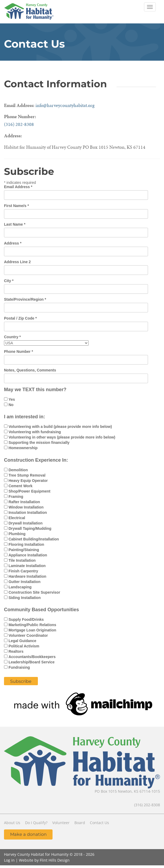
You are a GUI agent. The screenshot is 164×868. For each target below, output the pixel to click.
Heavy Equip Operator (28, 481)
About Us (12, 823)
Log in (9, 860)
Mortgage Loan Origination (32, 630)
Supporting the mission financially (39, 443)
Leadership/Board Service (32, 662)
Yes (12, 399)
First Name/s (16, 206)
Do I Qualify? (36, 823)
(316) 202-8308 (19, 124)
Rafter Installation (24, 502)
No (11, 405)
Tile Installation (22, 560)
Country (12, 337)
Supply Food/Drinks (26, 619)
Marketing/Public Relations (32, 625)
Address (13, 243)
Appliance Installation (28, 555)
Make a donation (28, 834)
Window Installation (26, 507)
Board (80, 823)
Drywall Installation (26, 523)
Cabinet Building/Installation (34, 539)
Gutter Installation (25, 582)
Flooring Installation (26, 544)
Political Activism (24, 646)
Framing (16, 497)
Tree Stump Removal (27, 475)
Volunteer (61, 823)
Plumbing (17, 534)
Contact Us (99, 823)
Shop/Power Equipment (29, 491)
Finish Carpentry (23, 571)
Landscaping (20, 587)
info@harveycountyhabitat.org (65, 105)
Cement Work (21, 486)
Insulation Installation (28, 512)
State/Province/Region (25, 299)
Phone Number (19, 352)
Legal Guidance (22, 641)
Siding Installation (25, 598)
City (9, 281)
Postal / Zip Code (20, 318)
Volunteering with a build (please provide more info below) (60, 427)
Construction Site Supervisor (34, 592)
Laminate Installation (27, 566)
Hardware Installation (27, 576)
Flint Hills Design (55, 860)
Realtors (16, 651)
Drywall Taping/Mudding (30, 528)
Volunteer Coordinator (28, 635)
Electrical (17, 518)
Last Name (15, 224)
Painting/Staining (24, 550)
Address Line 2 (17, 262)
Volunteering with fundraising (35, 432)
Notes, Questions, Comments (30, 370)
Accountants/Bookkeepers (32, 657)
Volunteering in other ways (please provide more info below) (62, 437)
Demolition (18, 470)
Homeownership (23, 448)
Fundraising (19, 667)
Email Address (18, 187)
